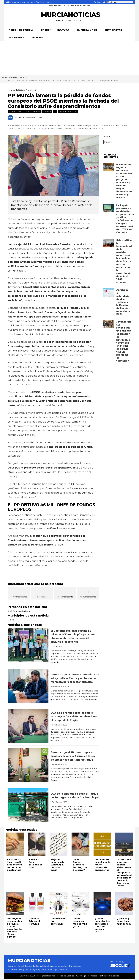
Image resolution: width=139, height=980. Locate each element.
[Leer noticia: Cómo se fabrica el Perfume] (37, 905)
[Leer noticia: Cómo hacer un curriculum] (59, 905)
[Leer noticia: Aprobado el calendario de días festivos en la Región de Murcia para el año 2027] (109, 294)
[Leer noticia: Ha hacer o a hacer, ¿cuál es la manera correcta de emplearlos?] (15, 845)
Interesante (42, 595)
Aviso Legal (81, 977)
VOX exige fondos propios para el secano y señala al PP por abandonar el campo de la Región (74, 718)
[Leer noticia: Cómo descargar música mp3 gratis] (80, 905)
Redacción (19, 119)
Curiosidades (75, 967)
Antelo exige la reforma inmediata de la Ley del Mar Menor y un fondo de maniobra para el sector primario (75, 680)
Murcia (11, 621)
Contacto (93, 977)
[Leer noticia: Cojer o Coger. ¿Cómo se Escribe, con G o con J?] (80, 845)
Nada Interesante (88, 595)
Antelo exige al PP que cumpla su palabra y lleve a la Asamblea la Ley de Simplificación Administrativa (73, 757)
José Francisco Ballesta (19, 613)
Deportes (37, 39)
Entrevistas (113, 31)
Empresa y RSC (88, 31)
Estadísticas (62, 971)
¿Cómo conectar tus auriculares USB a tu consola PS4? (102, 926)
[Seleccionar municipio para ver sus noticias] (120, 2)
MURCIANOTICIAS (71, 16)
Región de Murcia (22, 31)
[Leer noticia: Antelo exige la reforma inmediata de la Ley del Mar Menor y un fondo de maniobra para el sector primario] (28, 688)
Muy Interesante (19, 595)
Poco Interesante (65, 595)
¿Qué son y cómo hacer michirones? (124, 923)
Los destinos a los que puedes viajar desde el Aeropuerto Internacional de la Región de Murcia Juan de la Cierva (124, 874)
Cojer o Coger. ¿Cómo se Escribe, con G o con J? (80, 866)
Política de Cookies (65, 977)
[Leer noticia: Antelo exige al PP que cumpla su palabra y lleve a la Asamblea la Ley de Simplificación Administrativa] (28, 767)
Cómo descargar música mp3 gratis (80, 924)
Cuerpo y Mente (15, 967)
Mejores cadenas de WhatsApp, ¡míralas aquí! (58, 866)
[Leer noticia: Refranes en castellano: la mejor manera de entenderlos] (102, 845)
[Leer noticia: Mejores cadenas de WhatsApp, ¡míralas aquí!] (59, 845)
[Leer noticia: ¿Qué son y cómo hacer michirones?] (124, 905)
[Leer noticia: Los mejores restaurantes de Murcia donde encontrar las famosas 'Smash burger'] (15, 905)
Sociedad (16, 39)
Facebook (12, 971)
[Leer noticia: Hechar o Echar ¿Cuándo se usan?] (37, 845)
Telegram (34, 971)
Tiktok (43, 971)
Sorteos (98, 2)
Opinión (46, 31)
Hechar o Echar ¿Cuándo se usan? (36, 865)
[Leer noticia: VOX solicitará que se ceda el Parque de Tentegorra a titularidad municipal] (28, 806)
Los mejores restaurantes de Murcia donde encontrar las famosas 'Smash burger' (15, 929)
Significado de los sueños (55, 967)
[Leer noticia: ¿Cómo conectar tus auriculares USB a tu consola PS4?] (102, 905)
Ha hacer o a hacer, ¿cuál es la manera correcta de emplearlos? (14, 866)
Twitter (51, 971)
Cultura (64, 31)
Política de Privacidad (109, 977)
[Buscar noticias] (104, 2)
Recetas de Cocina (33, 967)
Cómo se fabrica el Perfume (34, 923)
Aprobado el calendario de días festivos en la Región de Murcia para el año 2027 (123, 303)
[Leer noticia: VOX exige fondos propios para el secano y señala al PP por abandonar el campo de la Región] (28, 727)
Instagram (23, 971)
